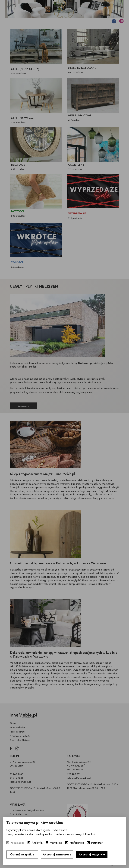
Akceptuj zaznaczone (57, 854)
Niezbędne (17, 843)
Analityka (37, 843)
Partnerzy (97, 843)
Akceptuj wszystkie (92, 854)
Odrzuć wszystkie (22, 854)
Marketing (56, 843)
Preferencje (77, 843)
